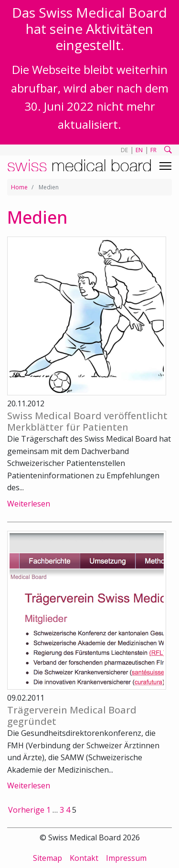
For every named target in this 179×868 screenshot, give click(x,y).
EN (139, 150)
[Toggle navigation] (165, 166)
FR (153, 150)
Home (19, 187)
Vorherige (26, 810)
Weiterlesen (29, 504)
